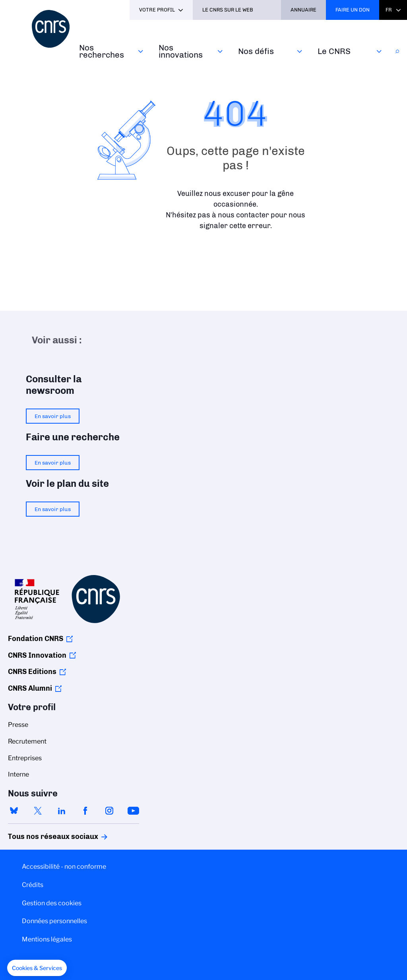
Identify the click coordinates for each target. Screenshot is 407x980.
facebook (85, 811)
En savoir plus (53, 416)
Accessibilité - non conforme (64, 867)
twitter (38, 811)
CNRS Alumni (30, 688)
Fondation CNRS (36, 639)
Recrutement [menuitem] (27, 741)
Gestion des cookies (52, 903)
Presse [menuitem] (18, 725)
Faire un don (353, 10)
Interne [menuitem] (18, 774)
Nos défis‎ (256, 51)
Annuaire (303, 10)
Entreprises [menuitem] (25, 758)
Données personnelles (54, 921)
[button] (37, 968)
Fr (389, 10)
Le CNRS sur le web (228, 10)
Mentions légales (47, 939)
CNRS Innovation (37, 655)
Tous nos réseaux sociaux (39, 837)
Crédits (33, 885)
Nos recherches (102, 51)
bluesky (14, 811)
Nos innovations (181, 51)
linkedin (62, 811)
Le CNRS (334, 51)
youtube (133, 811)
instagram (109, 811)
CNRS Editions (32, 672)
